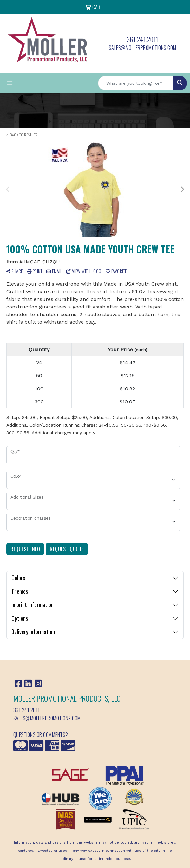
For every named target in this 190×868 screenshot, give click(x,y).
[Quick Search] (136, 83)
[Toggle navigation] (10, 83)
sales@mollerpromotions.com (143, 48)
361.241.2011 (143, 39)
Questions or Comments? (41, 735)
